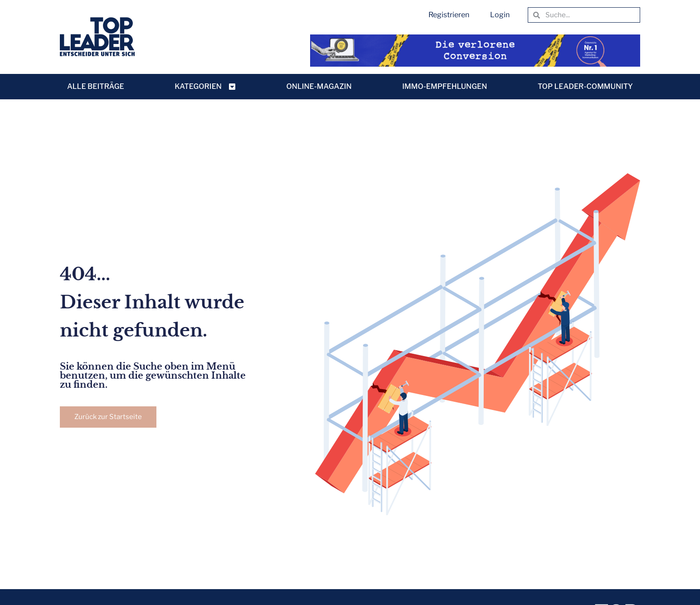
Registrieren (449, 15)
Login (500, 15)
